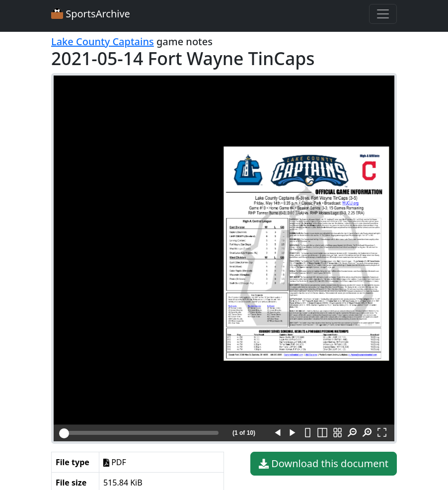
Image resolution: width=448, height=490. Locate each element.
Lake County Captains (103, 41)
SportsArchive (91, 14)
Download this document (324, 464)
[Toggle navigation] (383, 14)
